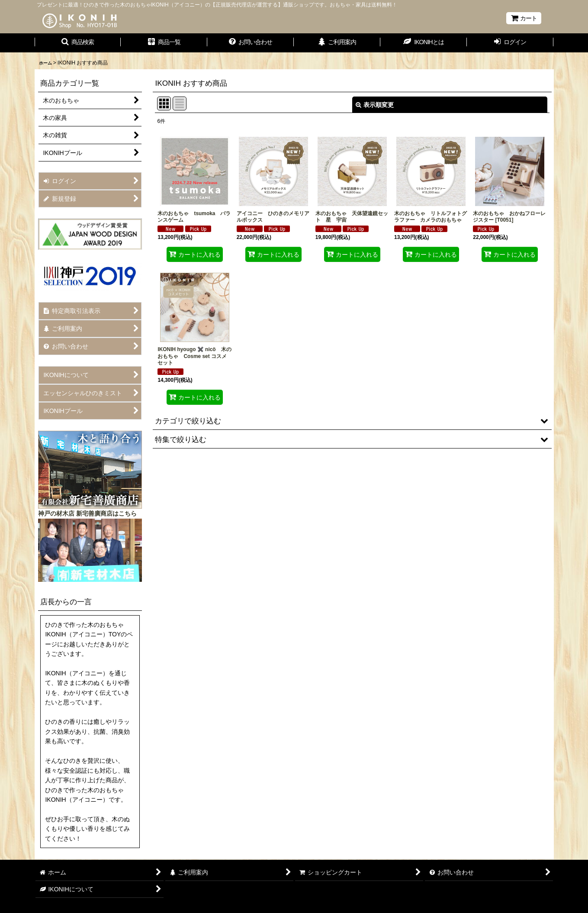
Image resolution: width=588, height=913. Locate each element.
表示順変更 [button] (375, 105)
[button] (78, 43)
